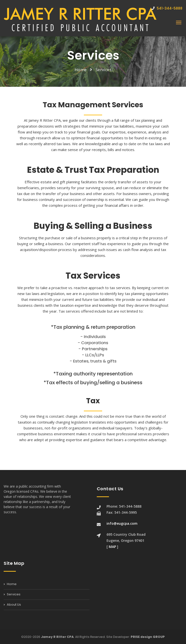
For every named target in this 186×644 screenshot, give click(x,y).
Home (81, 70)
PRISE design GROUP (148, 637)
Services (12, 594)
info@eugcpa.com (122, 523)
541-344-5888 (167, 8)
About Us (12, 605)
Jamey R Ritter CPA (57, 637)
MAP (112, 547)
